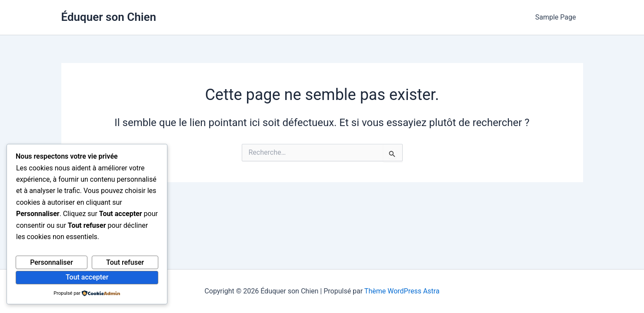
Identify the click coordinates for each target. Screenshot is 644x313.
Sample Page (556, 17)
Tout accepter (87, 277)
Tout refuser (125, 262)
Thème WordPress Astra (402, 291)
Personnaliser (52, 262)
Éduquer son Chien (109, 17)
